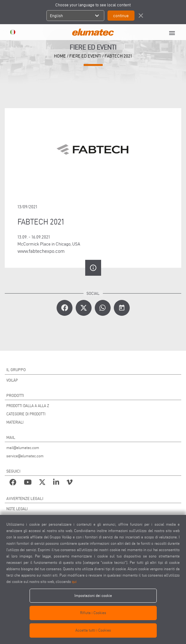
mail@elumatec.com (23, 448)
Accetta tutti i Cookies (93, 630)
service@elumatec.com (25, 456)
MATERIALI (15, 422)
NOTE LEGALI (17, 509)
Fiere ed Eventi (85, 56)
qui (74, 582)
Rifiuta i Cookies (93, 613)
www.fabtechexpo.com (41, 251)
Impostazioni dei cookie (93, 596)
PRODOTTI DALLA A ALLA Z (28, 406)
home (60, 56)
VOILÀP (12, 380)
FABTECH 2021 (118, 56)
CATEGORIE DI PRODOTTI (26, 414)
